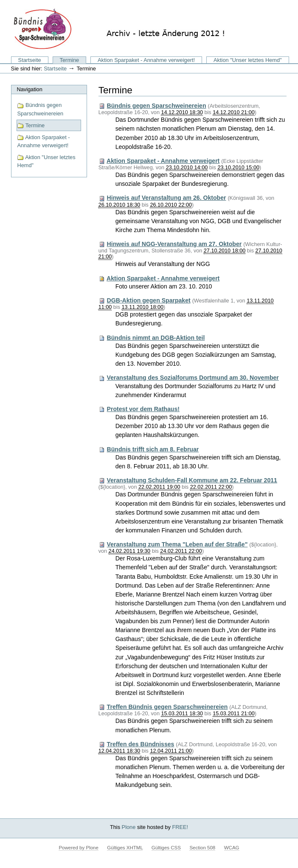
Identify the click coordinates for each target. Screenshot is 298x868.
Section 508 (202, 848)
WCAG (232, 848)
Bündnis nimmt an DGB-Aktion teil (156, 338)
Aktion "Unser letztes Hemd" (248, 60)
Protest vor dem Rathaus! (143, 409)
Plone (129, 827)
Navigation (29, 89)
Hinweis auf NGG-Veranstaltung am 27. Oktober (174, 244)
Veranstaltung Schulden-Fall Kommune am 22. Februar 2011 (192, 480)
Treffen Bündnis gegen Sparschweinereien (167, 707)
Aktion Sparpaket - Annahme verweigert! (146, 60)
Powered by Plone (78, 848)
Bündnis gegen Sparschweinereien (40, 109)
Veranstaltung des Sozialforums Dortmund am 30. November (193, 378)
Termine (70, 60)
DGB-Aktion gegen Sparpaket (149, 300)
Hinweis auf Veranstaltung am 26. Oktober (167, 198)
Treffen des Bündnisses (141, 744)
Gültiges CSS (166, 848)
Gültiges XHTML (125, 848)
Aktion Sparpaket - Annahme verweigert (163, 161)
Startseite (30, 60)
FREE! (180, 827)
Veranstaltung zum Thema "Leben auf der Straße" (177, 544)
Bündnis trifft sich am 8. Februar (153, 449)
